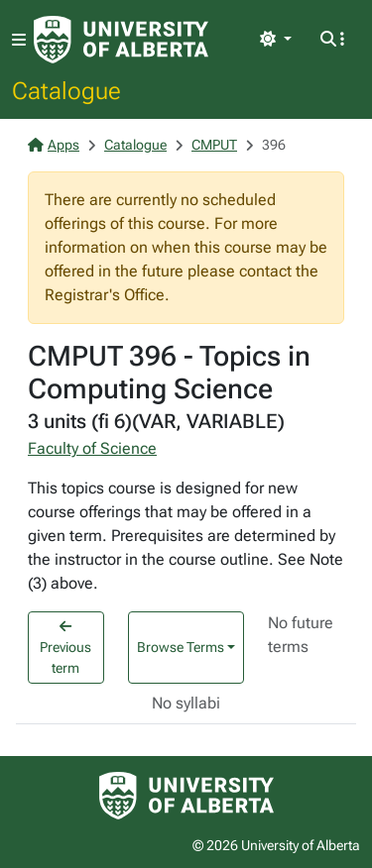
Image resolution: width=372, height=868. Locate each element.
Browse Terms (181, 647)
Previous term (65, 648)
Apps (54, 145)
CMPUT (214, 145)
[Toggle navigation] (19, 40)
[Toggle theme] (276, 40)
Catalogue (66, 90)
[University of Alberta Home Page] (121, 40)
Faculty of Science (92, 448)
